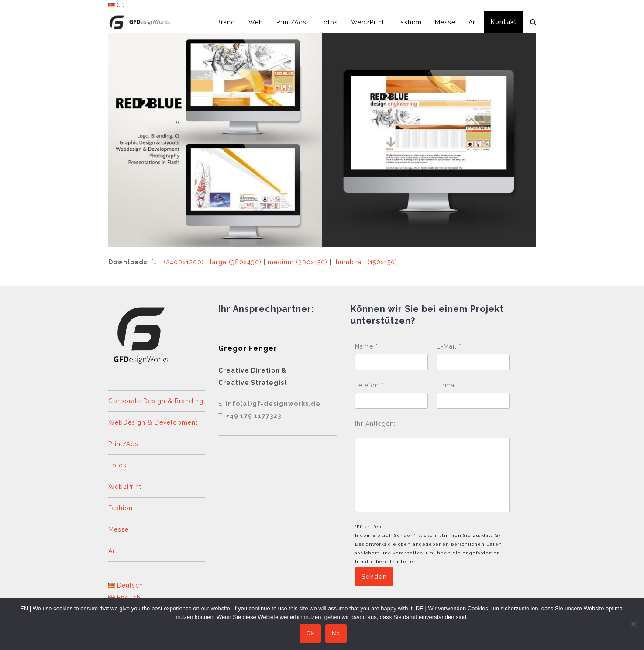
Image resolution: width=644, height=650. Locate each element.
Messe (119, 529)
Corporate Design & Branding (156, 401)
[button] (533, 22)
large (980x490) (236, 262)
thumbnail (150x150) (365, 262)
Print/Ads (123, 444)
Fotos (117, 465)
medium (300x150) (298, 262)
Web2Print (125, 487)
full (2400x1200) (177, 262)
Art (113, 551)
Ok (312, 634)
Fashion (121, 508)
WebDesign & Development (153, 422)
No (337, 634)
